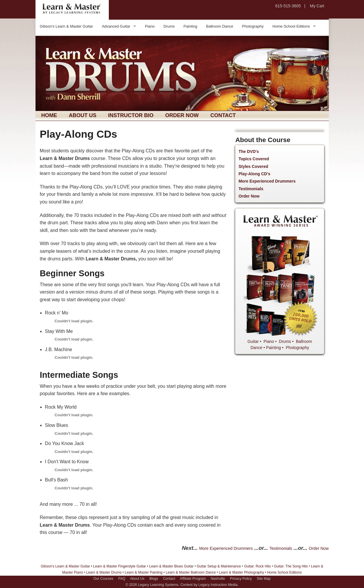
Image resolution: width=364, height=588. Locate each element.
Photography (253, 26)
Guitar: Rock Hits (257, 566)
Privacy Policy (241, 579)
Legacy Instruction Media (218, 585)
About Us (83, 115)
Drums (169, 26)
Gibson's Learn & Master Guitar (67, 26)
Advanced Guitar (116, 26)
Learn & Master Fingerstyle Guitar (120, 566)
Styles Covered (253, 166)
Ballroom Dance (220, 26)
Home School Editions (291, 26)
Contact (223, 115)
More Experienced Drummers (267, 181)
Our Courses (103, 579)
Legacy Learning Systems (158, 585)
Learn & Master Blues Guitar (171, 566)
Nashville (218, 579)
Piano (150, 26)
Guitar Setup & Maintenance (219, 566)
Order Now (182, 115)
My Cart (317, 6)
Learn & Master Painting (144, 572)
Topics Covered (254, 159)
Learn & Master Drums (104, 572)
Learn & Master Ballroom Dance (191, 572)
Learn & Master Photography (242, 572)
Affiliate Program (193, 579)
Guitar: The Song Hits (291, 566)
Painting (191, 26)
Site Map (264, 579)
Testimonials (251, 189)
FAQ (122, 579)
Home (49, 115)
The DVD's (249, 151)
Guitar (253, 341)
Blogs (154, 579)
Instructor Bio (131, 115)
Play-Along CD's (254, 174)
